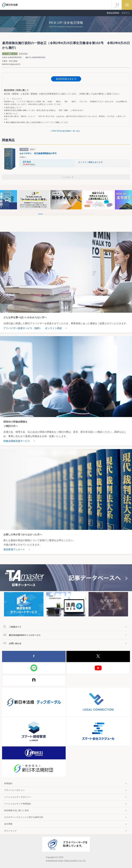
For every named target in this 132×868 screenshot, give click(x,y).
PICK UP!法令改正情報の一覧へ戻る (66, 131)
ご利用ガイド (15, 627)
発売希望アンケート (14, 549)
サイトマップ (10, 831)
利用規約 (8, 783)
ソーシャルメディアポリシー (18, 797)
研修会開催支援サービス (17, 441)
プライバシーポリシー (14, 790)
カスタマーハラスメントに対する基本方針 (24, 817)
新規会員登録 (113, 13)
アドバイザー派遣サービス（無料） (23, 328)
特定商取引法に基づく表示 (16, 810)
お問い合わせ (15, 643)
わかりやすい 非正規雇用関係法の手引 (38, 153)
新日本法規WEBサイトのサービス (25, 635)
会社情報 (8, 824)
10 (92, 214)
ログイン (126, 13)
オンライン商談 (53, 328)
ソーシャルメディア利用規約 (18, 804)
